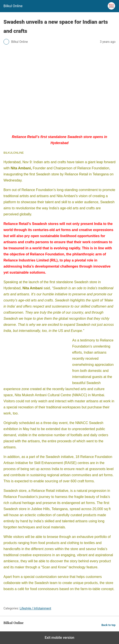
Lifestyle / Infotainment (35, 608)
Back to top (108, 625)
